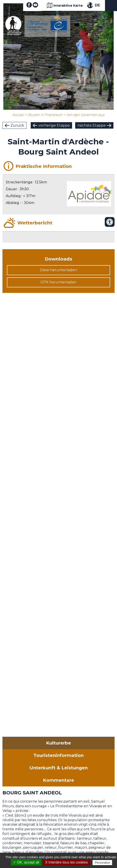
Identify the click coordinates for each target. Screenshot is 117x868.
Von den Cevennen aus (86, 115)
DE (97, 5)
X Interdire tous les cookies (67, 862)
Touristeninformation (58, 755)
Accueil (18, 115)
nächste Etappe (92, 125)
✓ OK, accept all (26, 862)
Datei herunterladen (58, 270)
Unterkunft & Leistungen (58, 768)
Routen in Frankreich (45, 115)
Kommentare (58, 780)
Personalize (102, 863)
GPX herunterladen (58, 282)
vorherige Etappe (54, 125)
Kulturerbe (58, 743)
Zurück (17, 125)
